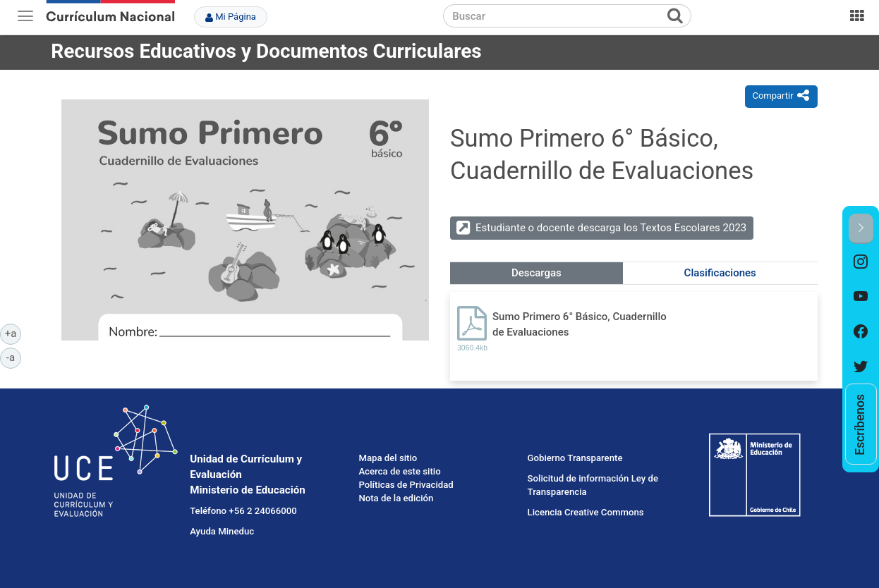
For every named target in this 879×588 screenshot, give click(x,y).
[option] (861, 262)
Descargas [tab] (537, 273)
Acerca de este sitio (399, 471)
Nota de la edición (396, 498)
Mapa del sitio (388, 458)
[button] (861, 229)
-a (14, 357)
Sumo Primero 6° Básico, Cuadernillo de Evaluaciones (580, 324)
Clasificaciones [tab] (720, 273)
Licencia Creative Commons (586, 512)
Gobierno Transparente (575, 458)
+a (13, 333)
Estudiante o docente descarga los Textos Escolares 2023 (611, 228)
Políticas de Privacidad (406, 485)
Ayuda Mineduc (222, 531)
